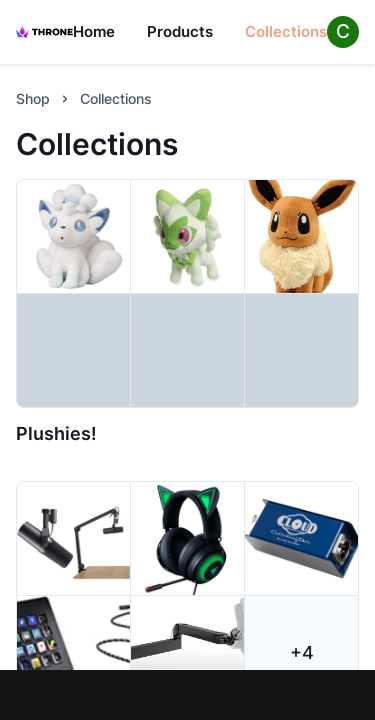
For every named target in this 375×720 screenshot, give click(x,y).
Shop (33, 98)
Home (94, 31)
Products (180, 31)
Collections (286, 31)
